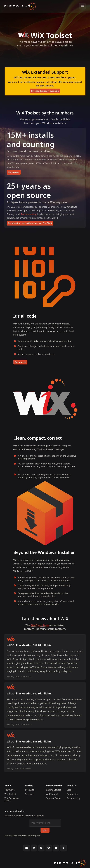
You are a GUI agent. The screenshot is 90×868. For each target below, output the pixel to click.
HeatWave (10, 790)
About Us (72, 786)
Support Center (54, 798)
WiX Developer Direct (12, 799)
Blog (69, 790)
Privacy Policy (73, 798)
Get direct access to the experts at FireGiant (30, 223)
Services (29, 794)
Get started (14, 172)
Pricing (29, 786)
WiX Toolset (10, 794)
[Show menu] (82, 6)
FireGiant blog (40, 625)
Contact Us (72, 794)
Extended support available (45, 91)
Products (30, 790)
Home (8, 786)
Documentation (54, 786)
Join (45, 830)
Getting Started (54, 790)
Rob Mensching (29, 214)
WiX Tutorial (52, 794)
